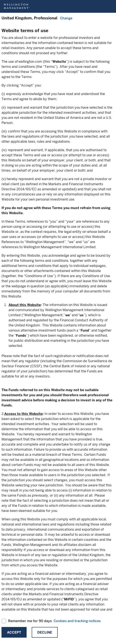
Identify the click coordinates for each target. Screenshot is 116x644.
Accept (14, 632)
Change (66, 18)
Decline (45, 632)
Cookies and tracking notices (77, 621)
